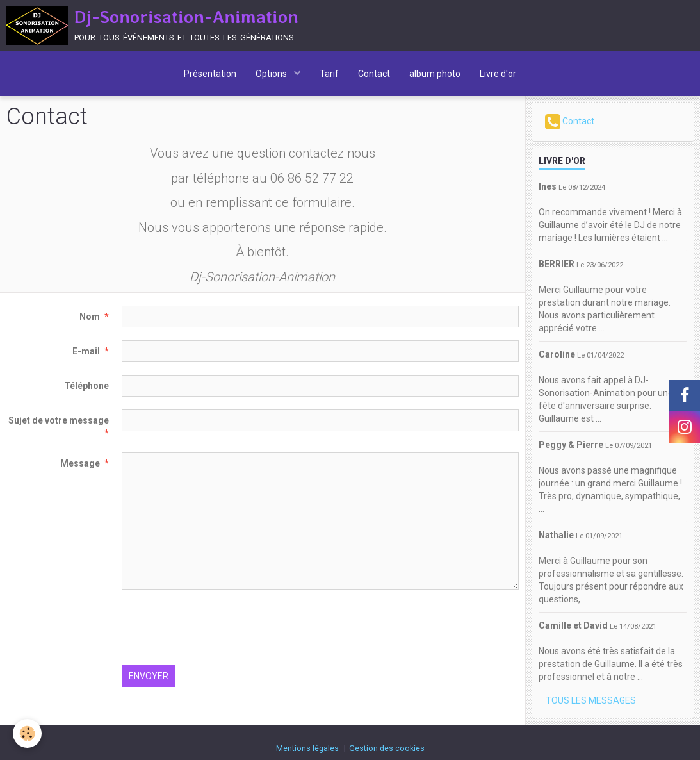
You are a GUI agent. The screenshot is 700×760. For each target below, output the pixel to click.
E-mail (86, 351)
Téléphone (86, 386)
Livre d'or (498, 74)
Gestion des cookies (387, 748)
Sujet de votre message (59, 420)
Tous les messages (591, 700)
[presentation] (219, 627)
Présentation (210, 74)
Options (272, 74)
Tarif (329, 74)
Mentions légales (307, 748)
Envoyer (149, 676)
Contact (374, 74)
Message (80, 463)
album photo (435, 74)
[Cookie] (27, 733)
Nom (90, 317)
